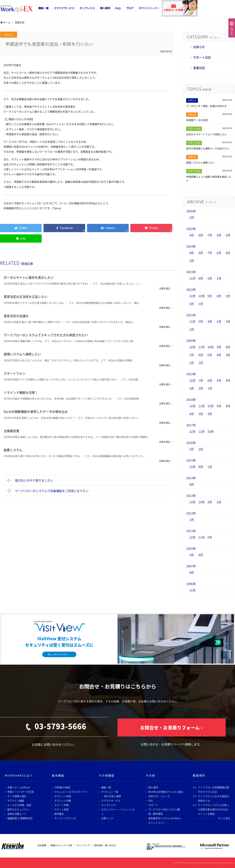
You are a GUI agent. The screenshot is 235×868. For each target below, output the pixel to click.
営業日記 (9, 35)
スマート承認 (62, 809)
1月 (219, 278)
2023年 (191, 272)
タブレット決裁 (63, 801)
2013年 (191, 496)
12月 (192, 296)
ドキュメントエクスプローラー (71, 792)
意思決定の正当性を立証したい (26, 297)
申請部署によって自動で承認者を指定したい (209, 178)
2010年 (191, 548)
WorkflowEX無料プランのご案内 (166, 792)
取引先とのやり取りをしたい (30, 480)
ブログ (130, 8)
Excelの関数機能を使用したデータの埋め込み (36, 412)
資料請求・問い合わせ (105, 845)
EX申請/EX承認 (62, 787)
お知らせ (199, 47)
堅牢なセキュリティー (19, 809)
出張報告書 (11, 431)
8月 (201, 235)
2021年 (191, 315)
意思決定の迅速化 (16, 316)
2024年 (191, 246)
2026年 (191, 211)
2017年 (191, 425)
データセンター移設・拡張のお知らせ (206, 106)
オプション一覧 (110, 792)
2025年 (191, 229)
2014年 (191, 478)
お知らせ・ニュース (159, 796)
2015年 (191, 460)
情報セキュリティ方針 (61, 845)
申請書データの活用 (197, 120)
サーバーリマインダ (65, 818)
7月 (210, 235)
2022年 (191, 289)
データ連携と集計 (17, 796)
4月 (228, 253)
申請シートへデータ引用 (20, 792)
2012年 (191, 513)
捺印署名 (59, 814)
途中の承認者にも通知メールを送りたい (208, 148)
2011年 (191, 531)
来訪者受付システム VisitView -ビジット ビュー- (165, 820)
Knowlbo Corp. (228, 863)
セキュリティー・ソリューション (118, 812)
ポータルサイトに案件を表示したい (29, 277)
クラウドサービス (64, 8)
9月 (192, 235)
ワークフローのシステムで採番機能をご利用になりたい (47, 491)
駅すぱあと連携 (113, 796)
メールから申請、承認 (19, 805)
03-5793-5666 (60, 726)
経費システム (13, 450)
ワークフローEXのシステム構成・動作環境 (164, 812)
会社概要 (42, 845)
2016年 (191, 443)
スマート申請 (62, 805)
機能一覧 (44, 8)
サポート (153, 805)
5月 (219, 235)
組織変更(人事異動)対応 (20, 818)
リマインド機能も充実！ (21, 392)
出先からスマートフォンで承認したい (206, 134)
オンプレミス (87, 8)
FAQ (118, 8)
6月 (219, 253)
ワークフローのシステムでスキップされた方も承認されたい (46, 335)
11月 (192, 278)
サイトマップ (83, 845)
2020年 (191, 341)
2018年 (191, 399)
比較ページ (107, 818)
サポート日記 (202, 57)
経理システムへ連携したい (22, 354)
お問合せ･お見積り (175, 10)
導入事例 (105, 8)
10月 (202, 296)
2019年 (191, 374)
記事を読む (165, 289)
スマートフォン (15, 373)
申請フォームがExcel (19, 787)
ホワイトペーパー (149, 8)
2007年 (191, 566)
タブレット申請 (63, 796)
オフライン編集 (16, 801)
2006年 (191, 584)
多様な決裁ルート (17, 814)
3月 (192, 217)
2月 (228, 235)
